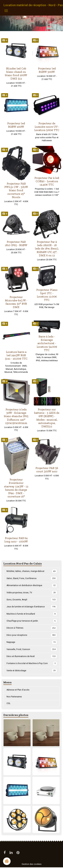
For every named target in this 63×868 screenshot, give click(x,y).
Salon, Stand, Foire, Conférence (32, 578)
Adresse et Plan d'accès (18, 690)
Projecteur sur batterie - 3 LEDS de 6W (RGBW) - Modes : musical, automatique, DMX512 (47, 418)
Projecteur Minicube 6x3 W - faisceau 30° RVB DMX (16, 302)
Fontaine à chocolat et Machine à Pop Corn (32, 663)
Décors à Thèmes (32, 628)
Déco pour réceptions (32, 635)
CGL (8, 703)
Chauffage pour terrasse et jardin (32, 621)
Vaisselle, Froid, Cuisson (32, 649)
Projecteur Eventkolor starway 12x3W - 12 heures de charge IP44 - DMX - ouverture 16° (16, 488)
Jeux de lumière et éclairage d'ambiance (32, 607)
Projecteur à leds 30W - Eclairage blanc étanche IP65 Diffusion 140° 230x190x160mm (16, 416)
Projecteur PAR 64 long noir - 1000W (16, 540)
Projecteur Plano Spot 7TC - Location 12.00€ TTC (47, 295)
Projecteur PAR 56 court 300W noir (47, 470)
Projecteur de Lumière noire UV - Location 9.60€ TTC (47, 127)
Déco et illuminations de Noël (32, 656)
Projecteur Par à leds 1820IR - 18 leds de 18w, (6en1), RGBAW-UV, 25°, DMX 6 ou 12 (47, 249)
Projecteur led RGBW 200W (16, 125)
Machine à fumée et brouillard (32, 614)
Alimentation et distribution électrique (32, 585)
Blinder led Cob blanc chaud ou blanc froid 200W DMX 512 (16, 73)
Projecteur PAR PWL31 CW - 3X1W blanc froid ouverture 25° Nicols (16, 190)
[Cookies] (7, 861)
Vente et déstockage (32, 671)
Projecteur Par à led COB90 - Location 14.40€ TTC (47, 181)
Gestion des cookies (32, 864)
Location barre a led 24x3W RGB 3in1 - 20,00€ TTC (16, 355)
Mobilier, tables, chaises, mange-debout (32, 571)
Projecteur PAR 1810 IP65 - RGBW (16, 243)
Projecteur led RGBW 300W (47, 70)
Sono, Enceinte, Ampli (32, 600)
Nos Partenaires (14, 697)
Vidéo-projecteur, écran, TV (32, 593)
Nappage (32, 642)
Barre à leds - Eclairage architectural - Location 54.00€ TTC (47, 343)
